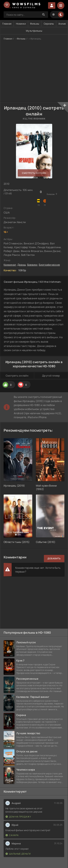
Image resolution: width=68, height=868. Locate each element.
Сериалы (49, 24)
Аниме (62, 24)
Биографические (49, 265)
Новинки (21, 24)
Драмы (22, 265)
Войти (52, 5)
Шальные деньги (18, 854)
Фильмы (35, 24)
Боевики (32, 265)
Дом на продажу (18, 817)
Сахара (12, 835)
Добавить (54, 558)
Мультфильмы (34, 31)
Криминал (10, 265)
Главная (8, 39)
